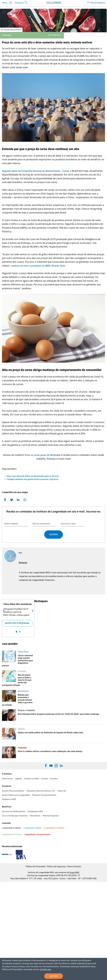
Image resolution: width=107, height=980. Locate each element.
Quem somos (7, 779)
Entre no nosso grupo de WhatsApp (42, 455)
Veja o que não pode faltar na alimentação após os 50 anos (33, 476)
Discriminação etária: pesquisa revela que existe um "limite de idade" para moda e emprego (58, 714)
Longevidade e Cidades (11, 828)
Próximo (32, 611)
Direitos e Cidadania (26, 710)
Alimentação (23, 691)
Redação (23, 563)
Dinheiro (21, 729)
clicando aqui (37, 969)
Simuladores (35, 816)
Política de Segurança (56, 866)
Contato (45, 779)
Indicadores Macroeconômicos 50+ (41, 791)
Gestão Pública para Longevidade (16, 795)
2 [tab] (20, 632)
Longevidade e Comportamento (37, 834)
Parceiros (54, 779)
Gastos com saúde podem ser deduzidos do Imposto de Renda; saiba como (50, 733)
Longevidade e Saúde (32, 828)
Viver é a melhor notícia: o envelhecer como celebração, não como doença (50, 751)
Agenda (18, 779)
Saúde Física (23, 652)
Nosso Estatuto (74, 866)
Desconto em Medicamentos (14, 811)
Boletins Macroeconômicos (13, 791)
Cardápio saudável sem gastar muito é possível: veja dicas (32, 479)
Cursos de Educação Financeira (15, 816)
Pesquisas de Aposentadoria (44, 795)
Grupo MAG (74, 872)
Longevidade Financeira (12, 834)
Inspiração (22, 748)
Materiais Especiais (51, 816)
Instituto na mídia (32, 779)
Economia (7, 35)
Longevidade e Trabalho (54, 828)
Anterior (4, 611)
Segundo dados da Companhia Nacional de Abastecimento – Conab (35, 171)
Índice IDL (62, 791)
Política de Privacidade (36, 866)
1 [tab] (17, 632)
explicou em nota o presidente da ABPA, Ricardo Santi (38, 266)
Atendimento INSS (35, 811)
